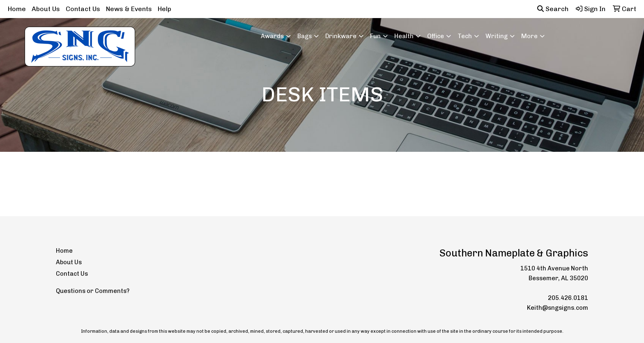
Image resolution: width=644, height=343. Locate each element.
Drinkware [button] (341, 36)
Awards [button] (272, 36)
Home (17, 9)
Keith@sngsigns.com (558, 308)
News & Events (129, 9)
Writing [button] (497, 36)
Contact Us (83, 9)
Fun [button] (375, 36)
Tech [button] (465, 36)
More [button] (529, 36)
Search (553, 9)
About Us (46, 9)
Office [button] (436, 36)
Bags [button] (305, 36)
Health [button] (404, 36)
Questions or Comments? (93, 291)
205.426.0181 (568, 298)
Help (164, 9)
